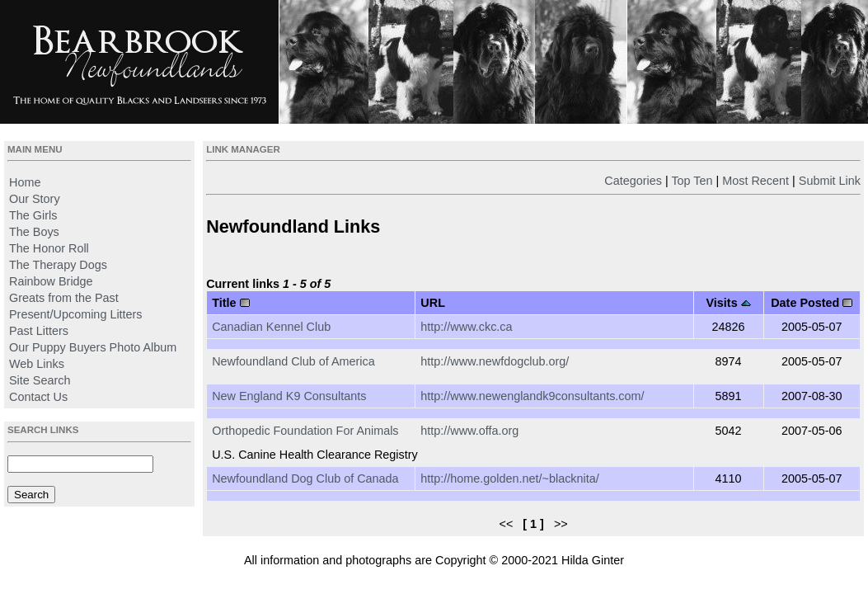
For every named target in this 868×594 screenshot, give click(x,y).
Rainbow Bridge (51, 281)
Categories (633, 181)
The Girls (33, 215)
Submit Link (830, 181)
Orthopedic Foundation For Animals (305, 431)
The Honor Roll (49, 248)
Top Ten (692, 181)
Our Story (35, 199)
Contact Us (38, 397)
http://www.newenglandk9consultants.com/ (532, 396)
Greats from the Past (64, 298)
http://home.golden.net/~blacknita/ (509, 478)
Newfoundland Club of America (293, 361)
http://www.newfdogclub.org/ (495, 361)
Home (25, 182)
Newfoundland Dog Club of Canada (305, 478)
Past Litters (39, 331)
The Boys (34, 232)
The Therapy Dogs (58, 265)
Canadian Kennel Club (271, 327)
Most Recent (755, 181)
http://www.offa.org (469, 431)
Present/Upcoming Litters (76, 314)
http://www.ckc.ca (466, 327)
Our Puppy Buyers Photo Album (93, 347)
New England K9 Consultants (289, 396)
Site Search (40, 380)
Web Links (37, 364)
